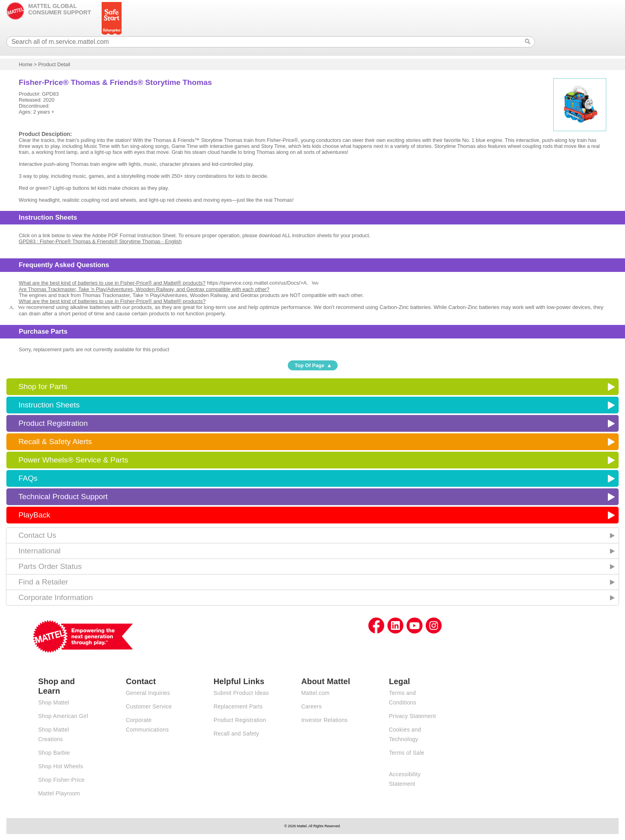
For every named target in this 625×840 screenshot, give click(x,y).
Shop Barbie (54, 753)
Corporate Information (56, 597)
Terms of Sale (407, 753)
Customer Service (149, 706)
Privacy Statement (413, 716)
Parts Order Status (50, 566)
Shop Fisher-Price (61, 780)
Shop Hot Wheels (61, 766)
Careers (312, 706)
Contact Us (37, 535)
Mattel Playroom (59, 793)
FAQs (28, 478)
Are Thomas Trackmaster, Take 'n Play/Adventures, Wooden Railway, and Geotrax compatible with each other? (144, 289)
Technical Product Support (63, 497)
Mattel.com (315, 693)
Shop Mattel (54, 702)
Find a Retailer (43, 582)
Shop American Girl (63, 716)
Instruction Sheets (49, 405)
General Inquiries (148, 693)
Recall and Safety (236, 734)
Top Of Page (309, 365)
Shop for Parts (43, 387)
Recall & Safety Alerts (55, 442)
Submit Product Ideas (241, 693)
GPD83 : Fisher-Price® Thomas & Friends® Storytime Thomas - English (100, 241)
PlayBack (34, 515)
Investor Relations (325, 720)
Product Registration (53, 423)
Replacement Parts (238, 706)
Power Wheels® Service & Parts (73, 460)
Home (26, 64)
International (39, 551)
